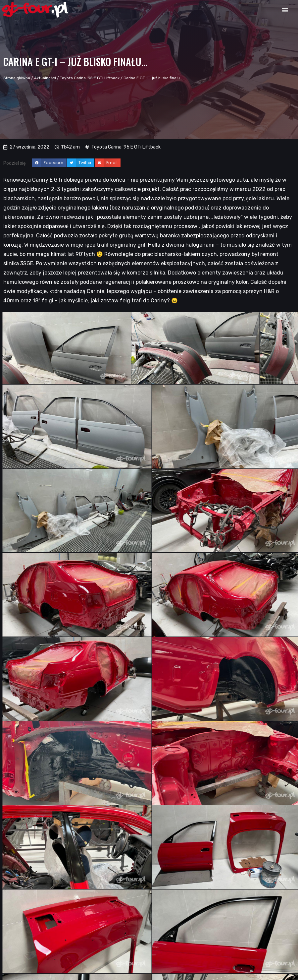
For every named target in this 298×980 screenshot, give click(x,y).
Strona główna (17, 78)
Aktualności (45, 78)
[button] (285, 10)
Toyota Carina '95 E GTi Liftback (90, 78)
